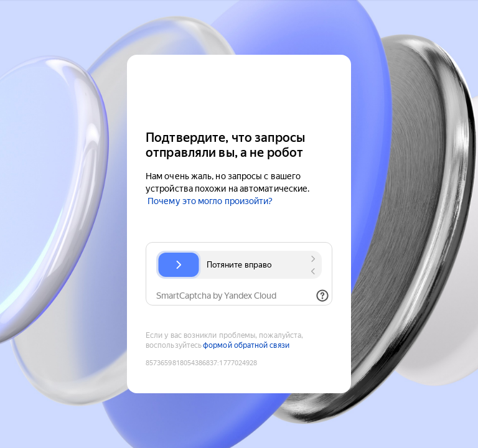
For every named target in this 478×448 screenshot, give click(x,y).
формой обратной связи (246, 345)
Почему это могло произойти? (210, 201)
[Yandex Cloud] (239, 91)
